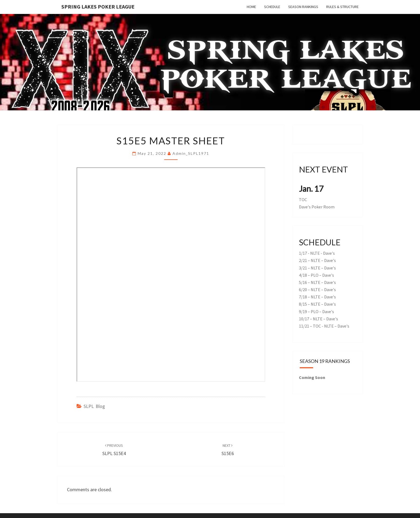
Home (251, 7)
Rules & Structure (342, 7)
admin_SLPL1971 (191, 153)
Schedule (272, 7)
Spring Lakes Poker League (98, 7)
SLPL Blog (94, 406)
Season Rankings (303, 7)
